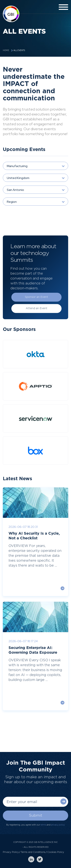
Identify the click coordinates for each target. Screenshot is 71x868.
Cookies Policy (56, 852)
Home (6, 50)
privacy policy (58, 825)
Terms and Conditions (33, 852)
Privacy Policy (11, 852)
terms (43, 825)
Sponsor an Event (36, 297)
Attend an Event (37, 308)
